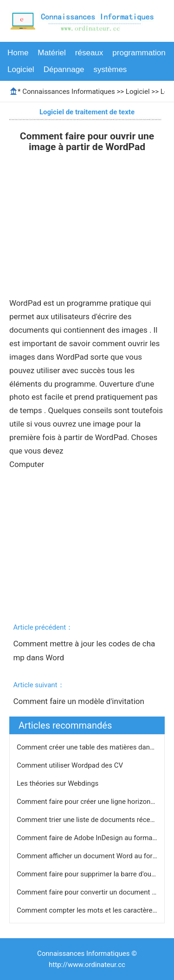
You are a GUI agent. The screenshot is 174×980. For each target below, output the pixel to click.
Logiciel (21, 69)
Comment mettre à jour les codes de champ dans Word (84, 651)
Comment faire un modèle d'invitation (80, 701)
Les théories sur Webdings (58, 783)
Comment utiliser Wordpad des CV (71, 765)
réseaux (89, 53)
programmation (139, 53)
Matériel (52, 53)
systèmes (110, 69)
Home (18, 53)
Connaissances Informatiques (68, 92)
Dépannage (64, 69)
